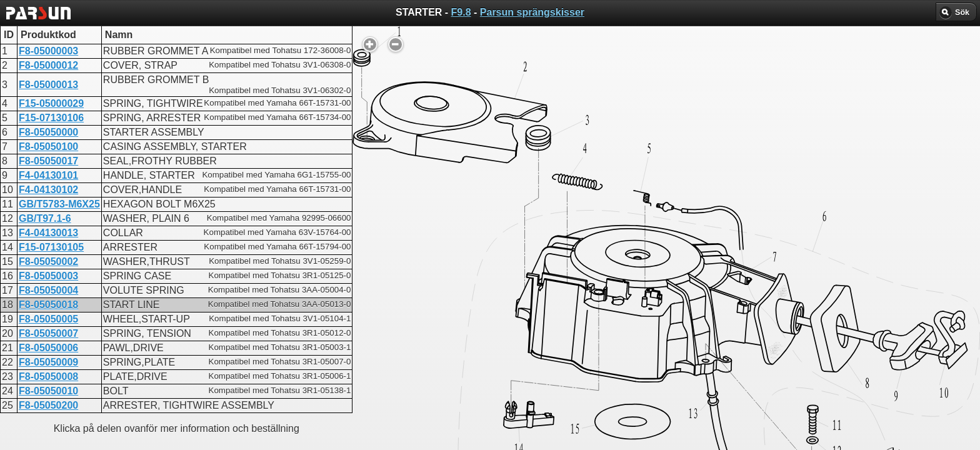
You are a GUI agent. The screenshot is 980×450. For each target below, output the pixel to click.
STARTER (447, 330)
